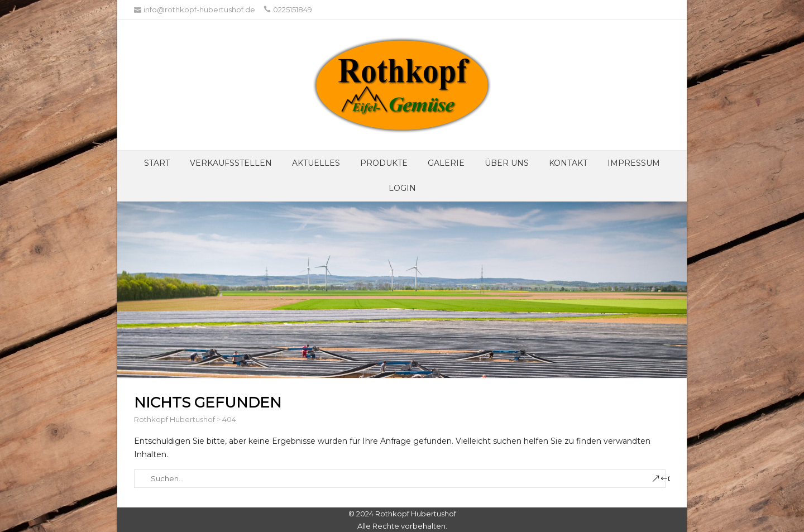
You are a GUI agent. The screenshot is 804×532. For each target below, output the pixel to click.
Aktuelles (316, 163)
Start (157, 163)
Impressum (634, 163)
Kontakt (568, 163)
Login (402, 188)
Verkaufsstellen (231, 163)
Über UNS (507, 163)
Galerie (446, 163)
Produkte (384, 163)
